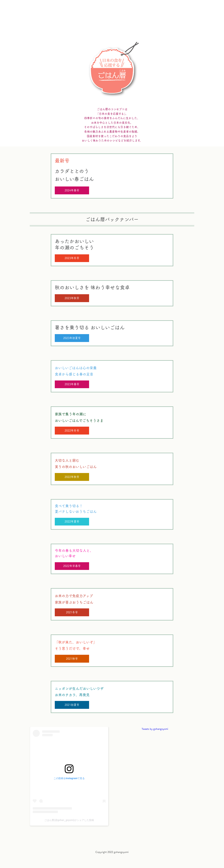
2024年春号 (72, 190)
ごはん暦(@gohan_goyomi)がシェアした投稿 (69, 820)
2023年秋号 (72, 298)
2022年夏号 (72, 521)
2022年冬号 (72, 431)
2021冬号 (72, 612)
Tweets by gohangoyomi (155, 729)
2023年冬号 (72, 258)
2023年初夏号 (72, 338)
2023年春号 (72, 384)
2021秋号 (72, 659)
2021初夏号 (72, 705)
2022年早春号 (72, 566)
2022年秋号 (72, 477)
